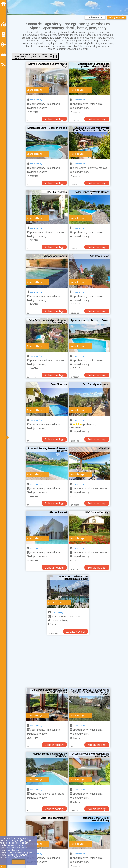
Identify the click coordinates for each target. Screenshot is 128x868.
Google (14, 840)
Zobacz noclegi (54, 119)
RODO (17, 857)
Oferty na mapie (117, 18)
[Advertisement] (68, 663)
